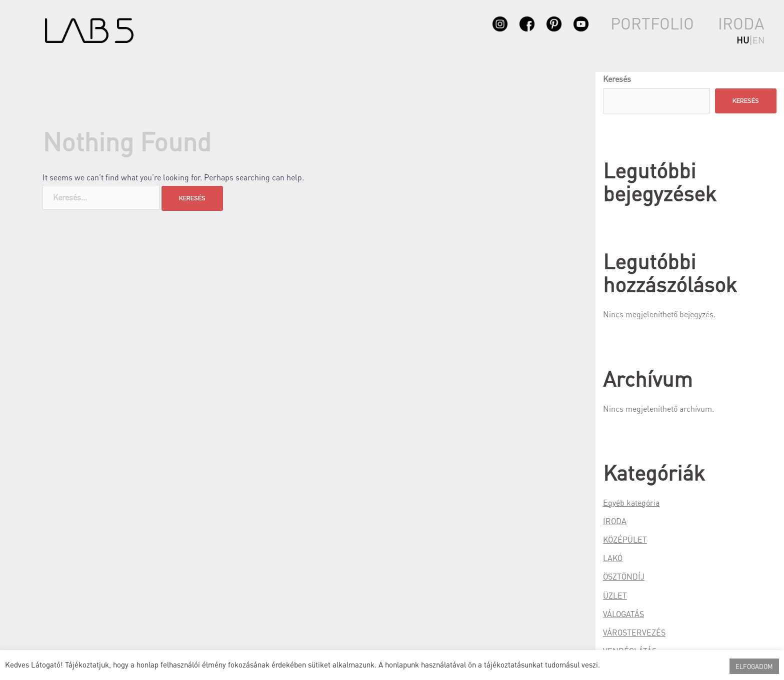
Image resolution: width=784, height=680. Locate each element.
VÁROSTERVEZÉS (634, 632)
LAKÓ (613, 558)
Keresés (617, 79)
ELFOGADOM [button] (754, 666)
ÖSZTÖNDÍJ (624, 576)
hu (743, 40)
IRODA (741, 23)
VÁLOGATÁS (623, 614)
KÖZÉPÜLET (625, 539)
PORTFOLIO (652, 23)
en (758, 40)
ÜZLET (615, 595)
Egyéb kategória (631, 502)
